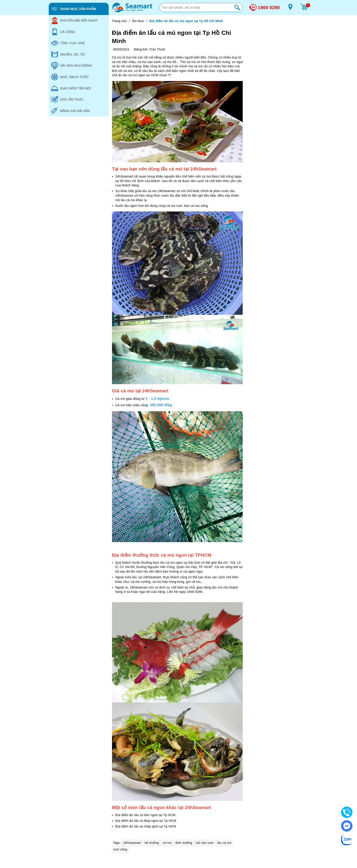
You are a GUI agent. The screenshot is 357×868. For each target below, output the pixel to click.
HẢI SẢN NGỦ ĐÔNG (71, 66)
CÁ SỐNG (63, 32)
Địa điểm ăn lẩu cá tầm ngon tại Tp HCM (145, 815)
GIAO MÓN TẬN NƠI (71, 88)
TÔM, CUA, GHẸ (68, 43)
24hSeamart (132, 843)
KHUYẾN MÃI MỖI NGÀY (74, 20)
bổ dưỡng (152, 843)
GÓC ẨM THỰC (67, 99)
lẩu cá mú (224, 843)
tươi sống (120, 849)
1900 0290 (269, 8)
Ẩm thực (138, 21)
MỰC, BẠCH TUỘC (70, 77)
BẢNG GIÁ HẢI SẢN (70, 111)
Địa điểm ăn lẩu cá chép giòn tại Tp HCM (146, 826)
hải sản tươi (205, 843)
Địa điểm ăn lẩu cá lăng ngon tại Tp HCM (146, 821)
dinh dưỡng (184, 843)
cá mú (167, 843)
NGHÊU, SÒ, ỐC (68, 54)
